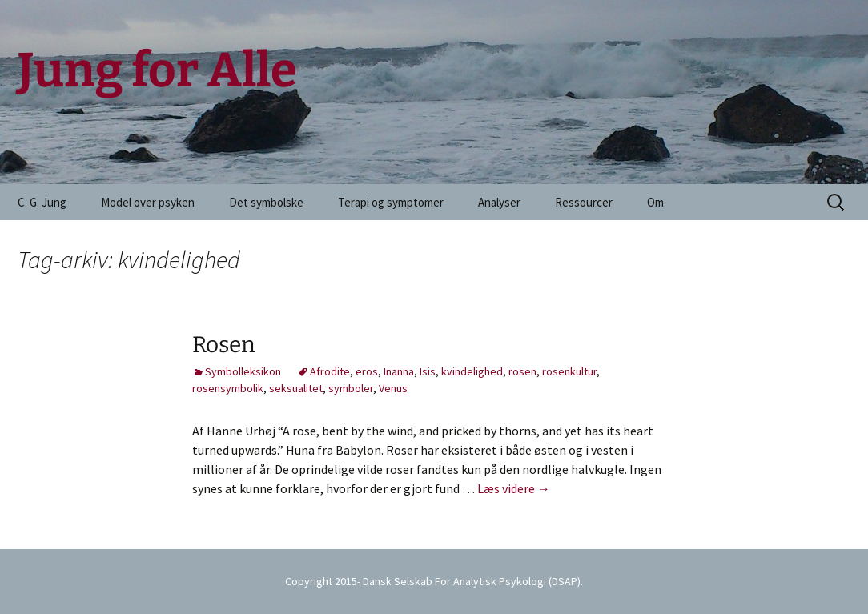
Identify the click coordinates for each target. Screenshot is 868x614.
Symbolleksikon (243, 371)
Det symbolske (266, 202)
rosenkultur (569, 371)
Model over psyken (148, 202)
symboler (351, 388)
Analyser (499, 202)
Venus (393, 388)
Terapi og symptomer (391, 202)
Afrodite (330, 371)
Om (655, 202)
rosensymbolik (228, 388)
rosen (522, 371)
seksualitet (296, 388)
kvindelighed (472, 371)
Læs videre (514, 488)
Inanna (399, 371)
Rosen (224, 345)
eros (367, 371)
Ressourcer (584, 202)
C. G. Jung (42, 202)
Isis (428, 371)
